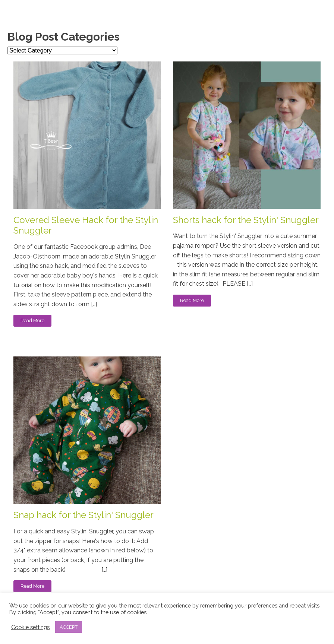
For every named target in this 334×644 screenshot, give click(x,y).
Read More (32, 321)
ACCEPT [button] (69, 627)
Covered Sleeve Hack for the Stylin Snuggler (86, 226)
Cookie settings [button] (30, 627)
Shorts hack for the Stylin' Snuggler (246, 220)
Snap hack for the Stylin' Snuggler (83, 515)
